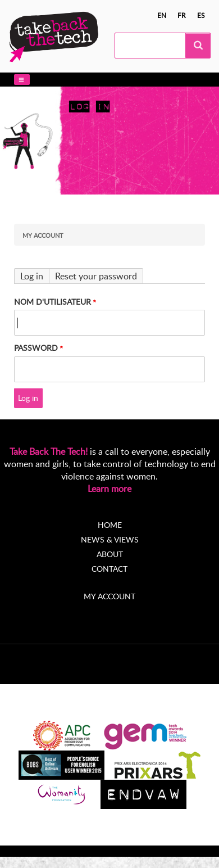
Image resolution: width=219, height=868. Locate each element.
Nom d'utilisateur (53, 302)
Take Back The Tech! (49, 451)
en (162, 15)
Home (110, 525)
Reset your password (96, 276)
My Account (43, 235)
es (201, 15)
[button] (22, 80)
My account (109, 596)
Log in (32, 276)
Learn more (109, 489)
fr (182, 15)
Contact (109, 569)
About (110, 554)
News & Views (110, 539)
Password (36, 348)
